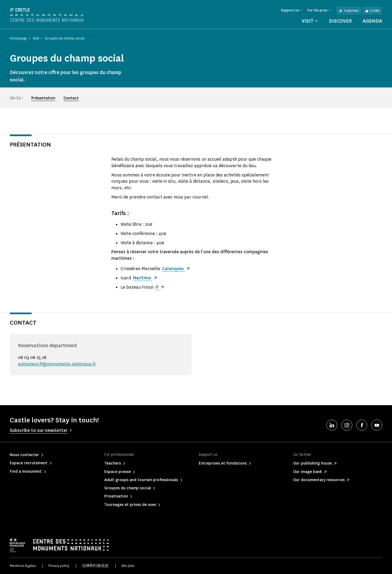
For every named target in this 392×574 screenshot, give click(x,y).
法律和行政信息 (95, 566)
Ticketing (349, 11)
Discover (340, 21)
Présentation (43, 98)
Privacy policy (59, 566)
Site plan (128, 566)
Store (372, 11)
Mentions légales (23, 566)
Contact (71, 98)
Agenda (372, 21)
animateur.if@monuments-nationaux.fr (57, 364)
